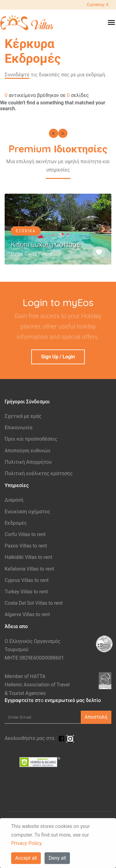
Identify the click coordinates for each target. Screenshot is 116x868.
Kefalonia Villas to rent (29, 569)
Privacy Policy (26, 843)
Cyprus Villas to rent (27, 580)
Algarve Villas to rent (27, 614)
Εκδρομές (16, 523)
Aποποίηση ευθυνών (28, 451)
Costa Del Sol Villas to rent (34, 603)
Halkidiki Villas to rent (28, 557)
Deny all (57, 858)
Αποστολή (96, 717)
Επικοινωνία (19, 428)
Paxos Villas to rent (26, 546)
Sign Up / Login (58, 357)
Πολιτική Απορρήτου (28, 462)
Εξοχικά (26, 231)
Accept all (26, 858)
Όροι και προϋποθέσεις (31, 439)
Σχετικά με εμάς (23, 416)
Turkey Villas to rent (26, 592)
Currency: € (98, 5)
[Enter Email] (43, 717)
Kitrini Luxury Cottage (46, 244)
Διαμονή (14, 500)
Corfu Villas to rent (25, 534)
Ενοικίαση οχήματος (27, 512)
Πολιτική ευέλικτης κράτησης (39, 473)
